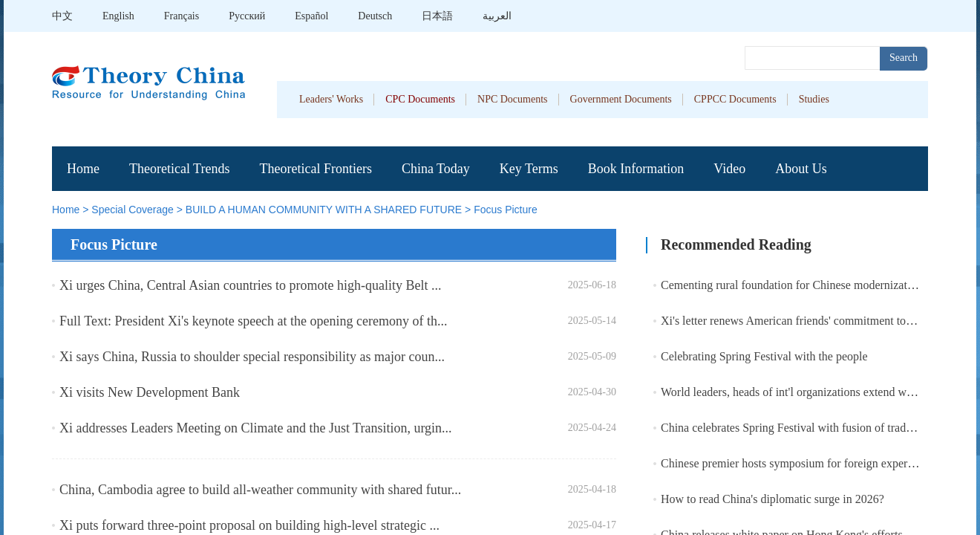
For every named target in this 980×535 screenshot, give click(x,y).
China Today (436, 169)
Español (311, 16)
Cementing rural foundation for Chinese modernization (791, 285)
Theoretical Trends (179, 169)
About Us (801, 169)
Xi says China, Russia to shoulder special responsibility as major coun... (252, 357)
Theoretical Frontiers (315, 169)
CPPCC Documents (735, 99)
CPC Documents (420, 99)
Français (182, 16)
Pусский (247, 16)
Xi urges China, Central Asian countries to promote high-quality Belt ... (251, 285)
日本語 (437, 16)
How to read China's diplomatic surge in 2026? (772, 499)
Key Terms (529, 169)
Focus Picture (506, 210)
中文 (62, 16)
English (118, 16)
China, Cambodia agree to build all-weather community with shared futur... (260, 490)
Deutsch (375, 16)
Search (904, 58)
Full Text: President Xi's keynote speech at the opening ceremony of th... (254, 321)
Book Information (636, 169)
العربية (497, 16)
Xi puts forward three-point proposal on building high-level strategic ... (249, 525)
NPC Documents (513, 99)
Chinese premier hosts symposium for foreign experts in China (810, 463)
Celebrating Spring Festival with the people (764, 356)
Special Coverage (133, 210)
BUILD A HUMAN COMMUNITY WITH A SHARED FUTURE (324, 210)
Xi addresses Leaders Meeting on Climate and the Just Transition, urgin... (256, 428)
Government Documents (621, 99)
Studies (814, 99)
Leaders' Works (331, 99)
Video (729, 169)
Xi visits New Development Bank (150, 392)
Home (83, 169)
